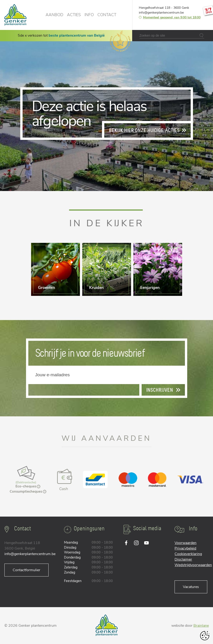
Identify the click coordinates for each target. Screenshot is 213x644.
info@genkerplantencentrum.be (161, 13)
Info (89, 15)
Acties (74, 15)
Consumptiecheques (28, 492)
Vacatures (191, 587)
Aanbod (54, 15)
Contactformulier (26, 570)
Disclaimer (183, 559)
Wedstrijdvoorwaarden (193, 565)
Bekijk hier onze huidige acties (147, 130)
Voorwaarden (185, 543)
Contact (107, 15)
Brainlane (201, 626)
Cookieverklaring (188, 554)
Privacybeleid (185, 548)
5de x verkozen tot (61, 35)
